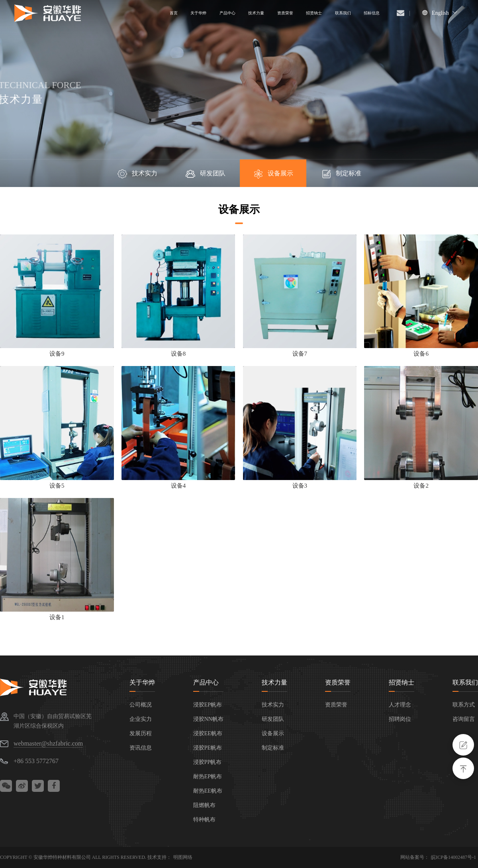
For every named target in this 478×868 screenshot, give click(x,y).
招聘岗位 (400, 719)
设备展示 (273, 174)
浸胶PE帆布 (208, 748)
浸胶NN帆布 (208, 719)
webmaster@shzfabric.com (48, 743)
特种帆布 (204, 820)
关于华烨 (142, 682)
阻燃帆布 (204, 805)
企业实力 (141, 719)
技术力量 (274, 682)
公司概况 (141, 705)
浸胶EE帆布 (208, 733)
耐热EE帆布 (208, 791)
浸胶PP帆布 (208, 762)
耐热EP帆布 (208, 776)
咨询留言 (464, 719)
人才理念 (400, 705)
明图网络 (183, 857)
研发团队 (205, 174)
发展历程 (141, 733)
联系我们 (465, 682)
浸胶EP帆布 (208, 705)
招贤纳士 (402, 682)
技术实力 (137, 174)
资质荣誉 (338, 682)
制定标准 (341, 174)
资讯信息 (141, 748)
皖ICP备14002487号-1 (454, 857)
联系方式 (464, 705)
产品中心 (206, 682)
